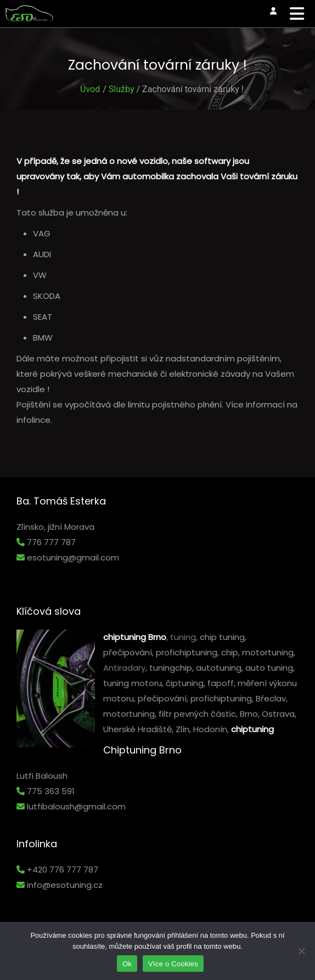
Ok (127, 964)
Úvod (90, 89)
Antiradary (124, 668)
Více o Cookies (173, 964)
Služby (122, 89)
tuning (183, 637)
